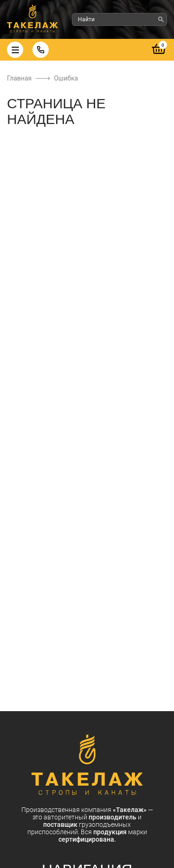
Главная (19, 78)
